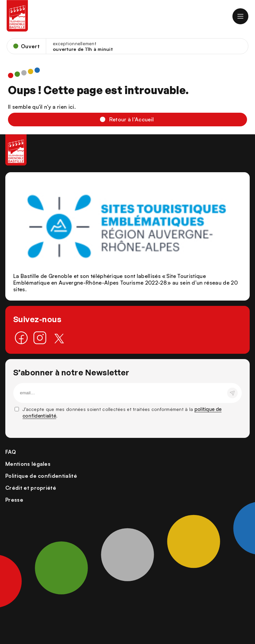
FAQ (11, 452)
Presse (14, 500)
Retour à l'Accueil (132, 119)
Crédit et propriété (31, 488)
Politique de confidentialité (41, 476)
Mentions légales (28, 464)
